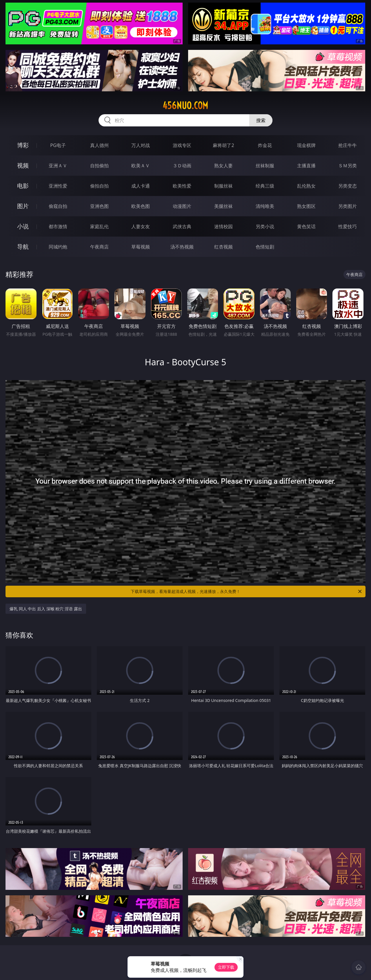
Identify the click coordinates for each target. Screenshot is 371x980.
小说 (23, 226)
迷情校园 (223, 226)
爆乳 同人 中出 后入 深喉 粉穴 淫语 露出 (46, 609)
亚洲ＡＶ (58, 166)
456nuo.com (185, 106)
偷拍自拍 (99, 186)
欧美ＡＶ (141, 166)
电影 (23, 186)
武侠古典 (182, 226)
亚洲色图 (99, 206)
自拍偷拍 (99, 166)
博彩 (23, 145)
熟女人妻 (223, 166)
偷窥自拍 (58, 206)
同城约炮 (58, 247)
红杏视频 (223, 247)
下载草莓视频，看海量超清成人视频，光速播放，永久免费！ (247, 591)
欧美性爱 (182, 186)
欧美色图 (141, 206)
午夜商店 (99, 247)
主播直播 (306, 166)
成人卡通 (141, 186)
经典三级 (265, 186)
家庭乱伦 (99, 226)
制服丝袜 (223, 186)
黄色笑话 (306, 226)
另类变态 (348, 186)
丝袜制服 (265, 166)
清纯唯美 (265, 206)
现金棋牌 (306, 145)
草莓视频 (141, 247)
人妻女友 (141, 226)
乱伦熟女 (306, 186)
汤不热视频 (182, 247)
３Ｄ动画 (182, 166)
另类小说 (265, 226)
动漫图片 (182, 206)
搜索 (261, 120)
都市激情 (58, 226)
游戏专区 (182, 145)
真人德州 (99, 145)
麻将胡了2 (223, 145)
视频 (23, 165)
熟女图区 (306, 206)
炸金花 (265, 145)
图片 (23, 206)
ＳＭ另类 (348, 166)
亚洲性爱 (58, 186)
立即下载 (226, 967)
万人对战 (141, 145)
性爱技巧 (348, 226)
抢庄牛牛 (348, 145)
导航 (23, 247)
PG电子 (58, 145)
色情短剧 (265, 247)
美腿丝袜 (223, 206)
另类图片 (348, 206)
